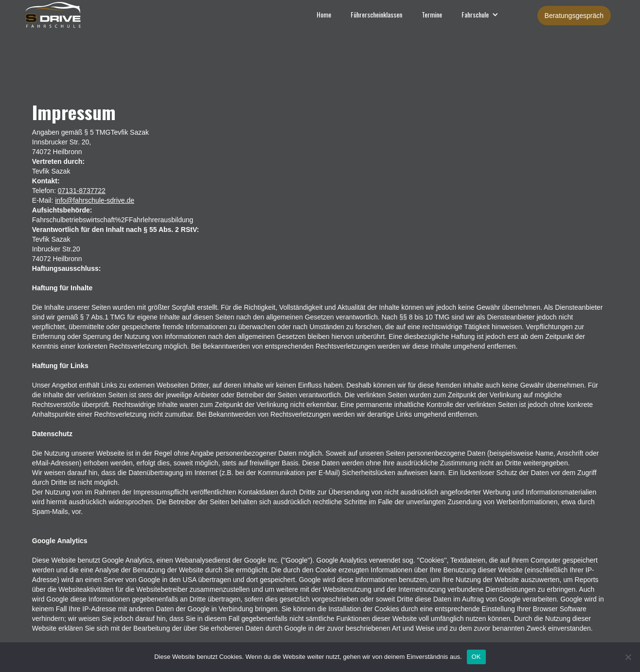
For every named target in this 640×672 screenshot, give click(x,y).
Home (324, 14)
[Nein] (628, 657)
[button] (480, 15)
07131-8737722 (82, 191)
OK (476, 657)
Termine (432, 14)
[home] (41, 14)
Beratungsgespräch (574, 16)
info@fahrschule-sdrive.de (95, 200)
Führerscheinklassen (376, 14)
